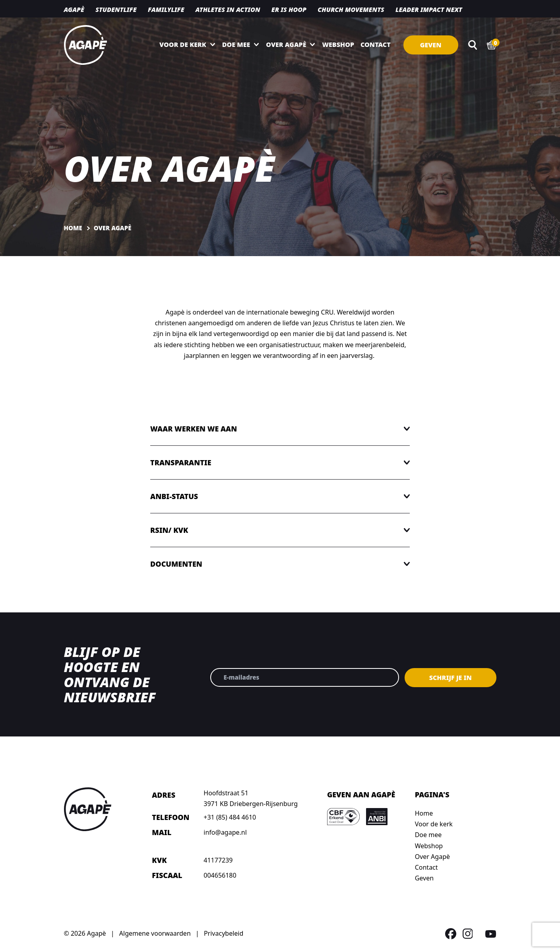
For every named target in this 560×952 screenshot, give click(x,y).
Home (424, 813)
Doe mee (236, 45)
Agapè (74, 10)
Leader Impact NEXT (429, 10)
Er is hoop (289, 10)
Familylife (166, 10)
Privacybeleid (224, 933)
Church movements (351, 10)
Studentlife (116, 10)
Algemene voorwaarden (155, 933)
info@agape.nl (225, 832)
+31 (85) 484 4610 (230, 817)
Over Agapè (286, 45)
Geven (431, 45)
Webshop (338, 45)
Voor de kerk (183, 45)
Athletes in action (228, 10)
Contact (376, 45)
